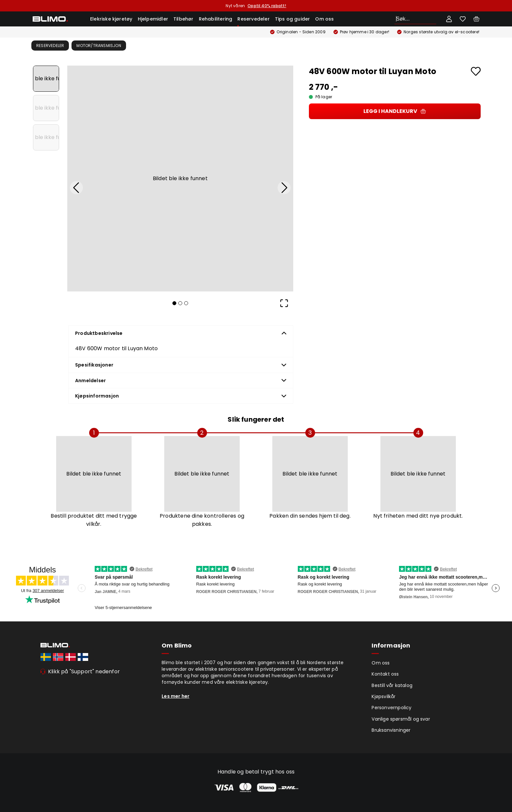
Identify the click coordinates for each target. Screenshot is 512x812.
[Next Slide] (284, 188)
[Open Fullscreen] (284, 303)
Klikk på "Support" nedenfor (84, 671)
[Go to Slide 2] (46, 108)
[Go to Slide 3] (46, 137)
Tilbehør (184, 19)
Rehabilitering (216, 19)
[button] (180, 179)
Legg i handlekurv (395, 111)
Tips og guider (293, 19)
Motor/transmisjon (99, 46)
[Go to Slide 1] (46, 79)
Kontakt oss (385, 674)
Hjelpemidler (153, 19)
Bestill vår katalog (392, 685)
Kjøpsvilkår (384, 696)
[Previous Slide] (76, 188)
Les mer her (176, 696)
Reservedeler (253, 19)
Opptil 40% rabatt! (267, 6)
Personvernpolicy (392, 708)
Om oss (324, 19)
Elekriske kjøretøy (111, 19)
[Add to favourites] (476, 71)
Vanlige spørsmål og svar (401, 719)
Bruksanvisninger (391, 730)
